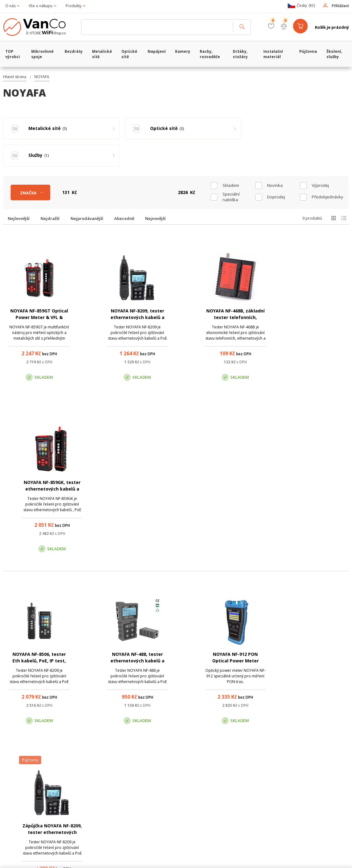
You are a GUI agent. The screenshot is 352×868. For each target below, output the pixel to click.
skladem (231, 158)
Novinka (275, 158)
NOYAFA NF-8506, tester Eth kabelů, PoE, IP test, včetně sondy (36, 462)
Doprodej (276, 170)
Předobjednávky (328, 170)
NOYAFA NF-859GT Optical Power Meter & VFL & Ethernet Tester (37, 290)
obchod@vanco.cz (296, 739)
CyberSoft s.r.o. (96, 857)
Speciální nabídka (231, 170)
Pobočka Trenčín (284, 770)
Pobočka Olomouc (202, 770)
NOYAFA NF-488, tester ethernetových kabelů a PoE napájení (129, 462)
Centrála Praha (115, 770)
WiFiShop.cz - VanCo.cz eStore (39, 27)
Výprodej (320, 158)
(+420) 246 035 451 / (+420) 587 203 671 (205, 739)
